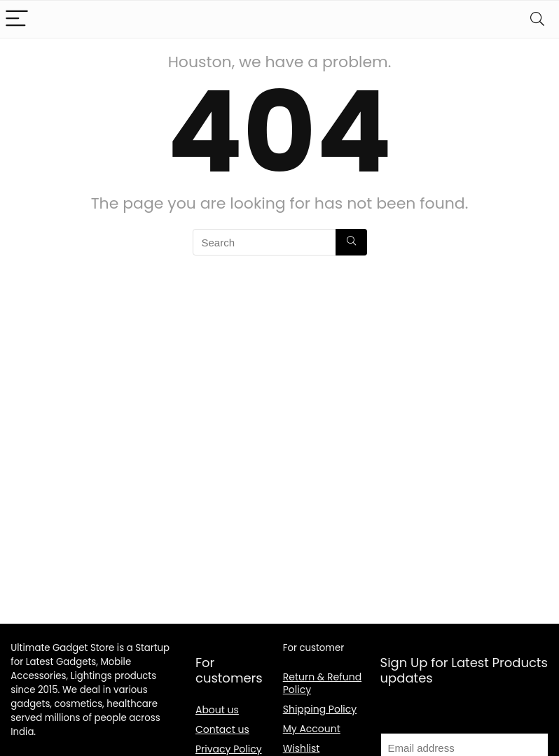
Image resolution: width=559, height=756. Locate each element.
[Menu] (17, 19)
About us (217, 710)
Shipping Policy (320, 709)
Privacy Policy (229, 749)
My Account (312, 729)
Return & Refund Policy (322, 683)
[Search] (537, 19)
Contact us (222, 729)
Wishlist (302, 748)
